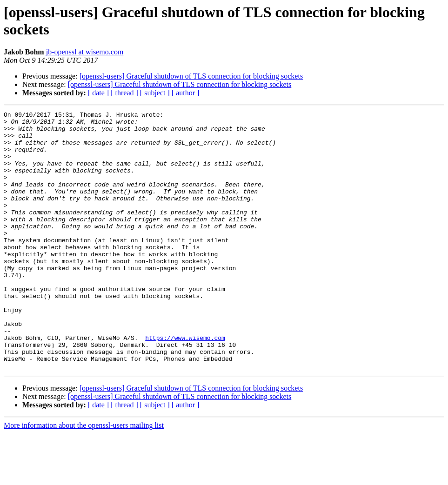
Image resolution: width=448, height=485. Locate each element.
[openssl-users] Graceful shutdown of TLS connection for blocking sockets (191, 76)
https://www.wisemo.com (185, 384)
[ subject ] (155, 93)
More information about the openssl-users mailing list (84, 477)
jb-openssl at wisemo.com (85, 52)
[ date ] (98, 93)
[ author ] (186, 93)
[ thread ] (124, 93)
